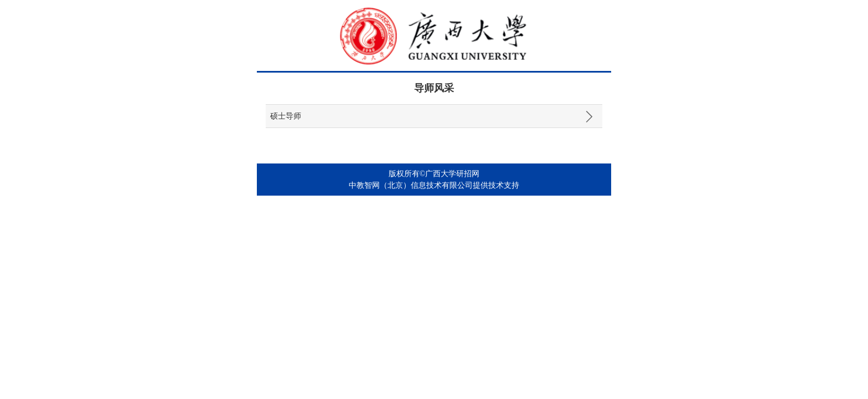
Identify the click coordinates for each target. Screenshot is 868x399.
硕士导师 (286, 116)
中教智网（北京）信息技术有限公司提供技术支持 (434, 185)
